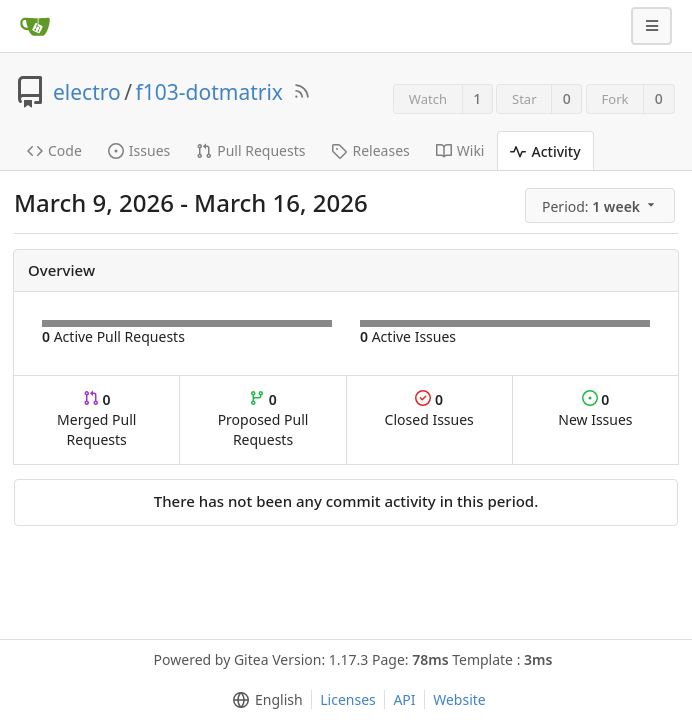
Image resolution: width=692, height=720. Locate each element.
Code (54, 150)
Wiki (460, 150)
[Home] (35, 26)
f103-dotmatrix (209, 92)
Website (459, 699)
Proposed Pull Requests (263, 419)
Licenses (348, 699)
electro (87, 92)
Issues (139, 150)
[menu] (601, 206)
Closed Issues (429, 409)
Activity (545, 151)
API (404, 699)
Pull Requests (250, 150)
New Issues (595, 409)
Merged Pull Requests (96, 419)
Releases (370, 150)
